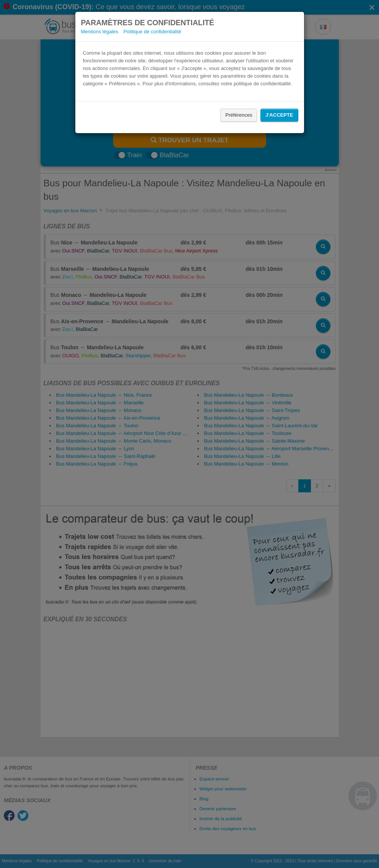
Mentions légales (100, 32)
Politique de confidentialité (152, 32)
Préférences (239, 115)
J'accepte (279, 115)
